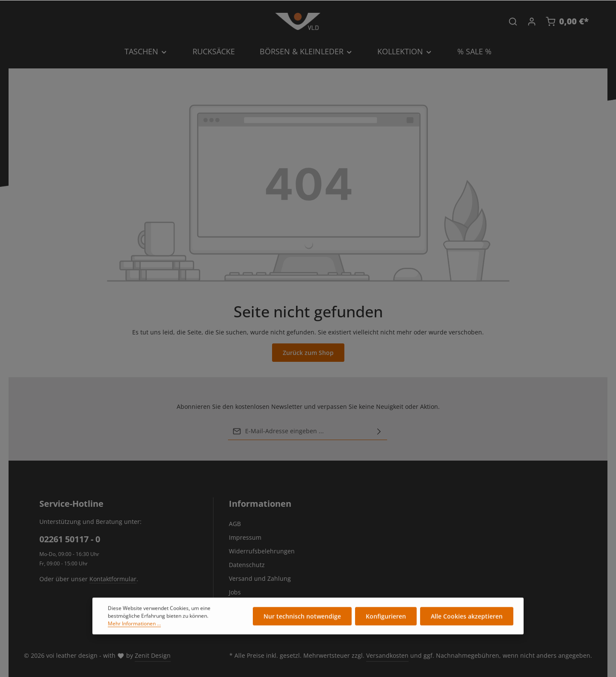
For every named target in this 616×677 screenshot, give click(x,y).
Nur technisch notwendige (302, 618)
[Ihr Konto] (532, 21)
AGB (235, 524)
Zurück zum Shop (308, 353)
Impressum (245, 537)
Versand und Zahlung (260, 578)
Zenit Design (153, 655)
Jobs (235, 592)
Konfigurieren (386, 618)
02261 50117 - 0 (70, 539)
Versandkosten (387, 655)
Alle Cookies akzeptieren (467, 618)
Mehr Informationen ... (134, 625)
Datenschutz (247, 565)
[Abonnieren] (379, 431)
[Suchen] (513, 21)
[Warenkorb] (567, 21)
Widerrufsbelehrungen (262, 551)
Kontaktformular (113, 579)
